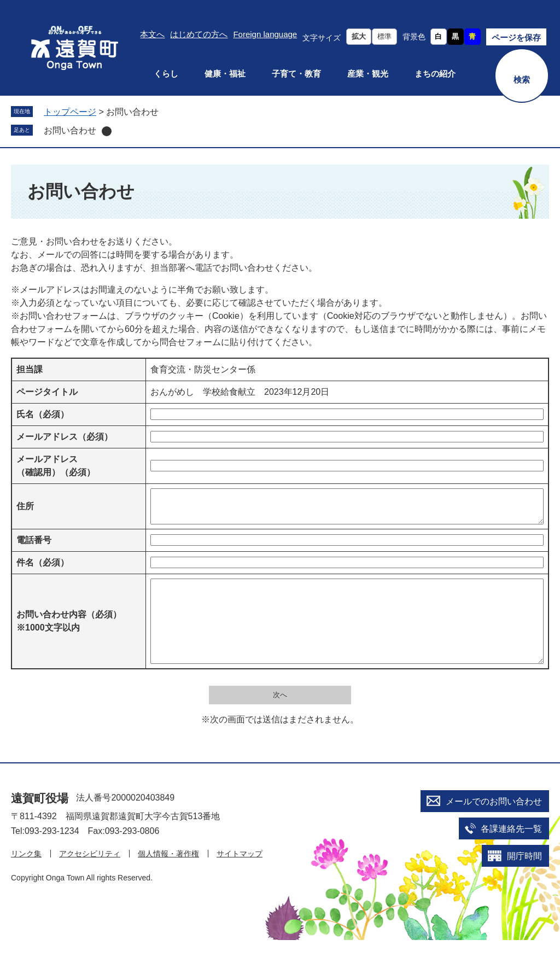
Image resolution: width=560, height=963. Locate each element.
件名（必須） (43, 569)
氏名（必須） (43, 414)
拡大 (359, 36)
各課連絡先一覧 (511, 852)
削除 (107, 131)
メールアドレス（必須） (65, 437)
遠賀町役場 (40, 821)
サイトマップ (240, 877)
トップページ (70, 112)
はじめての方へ (199, 34)
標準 (384, 36)
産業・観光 (368, 74)
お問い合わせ (70, 130)
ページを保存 (516, 37)
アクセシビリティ (90, 877)
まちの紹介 (435, 74)
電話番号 (34, 547)
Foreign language (265, 34)
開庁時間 (524, 879)
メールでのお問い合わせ (494, 824)
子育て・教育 (296, 74)
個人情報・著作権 (168, 877)
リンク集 (26, 877)
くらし (166, 74)
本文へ (152, 34)
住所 (25, 509)
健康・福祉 (225, 74)
